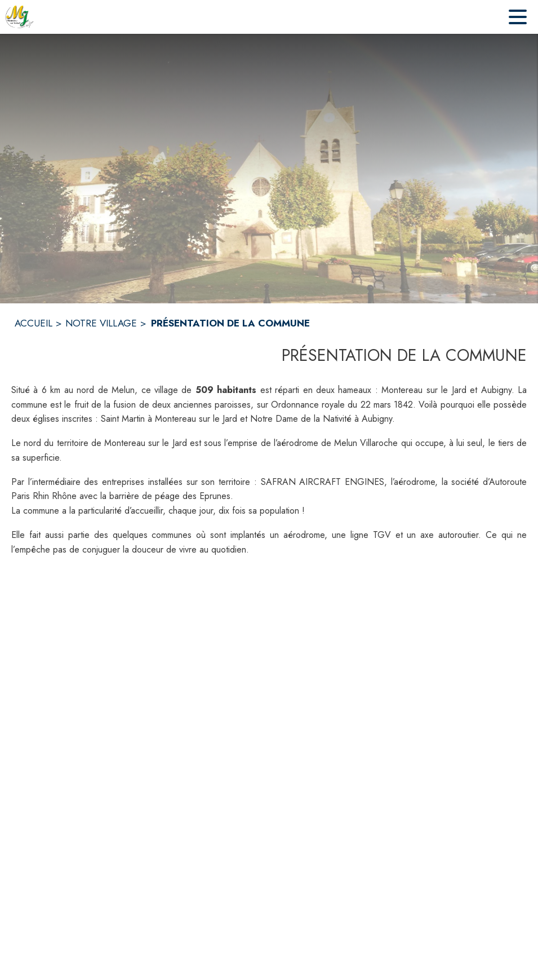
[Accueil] (20, 17)
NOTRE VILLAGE (101, 323)
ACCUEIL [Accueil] (34, 323)
